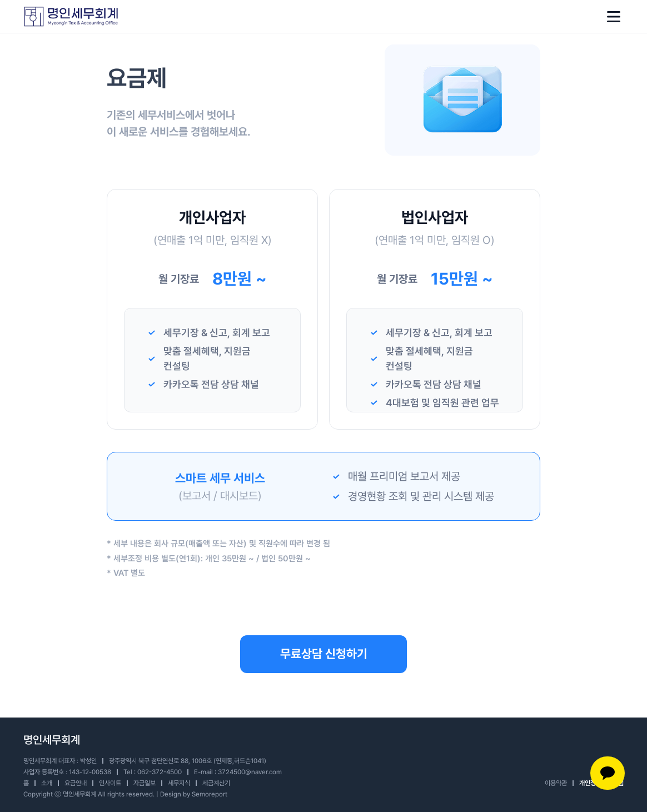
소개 (47, 783)
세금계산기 (216, 783)
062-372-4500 (160, 772)
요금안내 (76, 783)
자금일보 (145, 783)
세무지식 (179, 783)
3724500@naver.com (250, 772)
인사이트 (110, 783)
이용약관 (556, 783)
